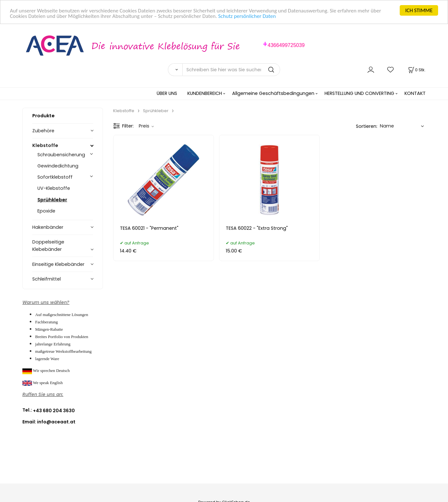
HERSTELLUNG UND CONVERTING (359, 93)
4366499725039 (286, 45)
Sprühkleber (52, 199)
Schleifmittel (47, 279)
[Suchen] (175, 70)
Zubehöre (43, 131)
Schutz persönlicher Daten (247, 16)
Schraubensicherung (61, 155)
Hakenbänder (48, 227)
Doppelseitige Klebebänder (48, 246)
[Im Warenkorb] (416, 70)
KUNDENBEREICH (205, 93)
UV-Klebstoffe (54, 188)
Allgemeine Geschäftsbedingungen (273, 93)
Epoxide (46, 211)
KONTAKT (415, 93)
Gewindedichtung (58, 166)
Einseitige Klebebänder (58, 264)
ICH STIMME (419, 10)
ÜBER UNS (167, 93)
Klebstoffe (45, 145)
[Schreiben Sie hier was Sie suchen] (231, 70)
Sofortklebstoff (55, 177)
